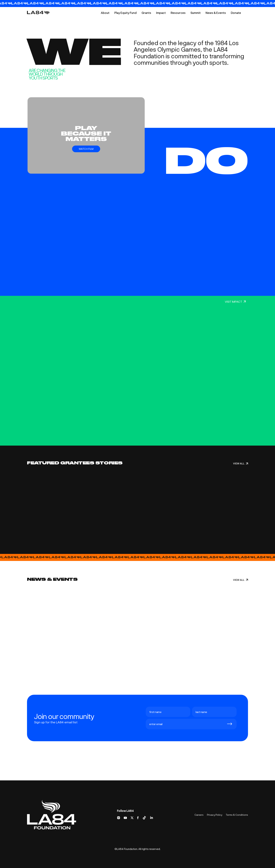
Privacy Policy (215, 815)
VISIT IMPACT (235, 302)
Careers (199, 815)
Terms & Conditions (237, 815)
